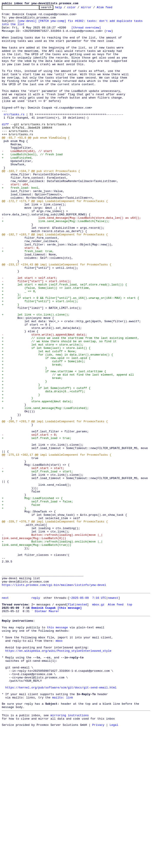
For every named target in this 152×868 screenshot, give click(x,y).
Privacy (98, 864)
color (78, 8)
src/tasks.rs (14, 136)
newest (113, 715)
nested (82, 723)
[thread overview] (86, 32)
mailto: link (63, 834)
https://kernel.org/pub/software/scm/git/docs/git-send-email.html (61, 821)
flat (71, 723)
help (65, 8)
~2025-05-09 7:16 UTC (88, 715)
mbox (59, 765)
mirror (93, 8)
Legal (114, 864)
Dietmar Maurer (47, 731)
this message (58, 749)
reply (36, 715)
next (5, 715)
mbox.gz (98, 723)
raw (109, 36)
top (130, 723)
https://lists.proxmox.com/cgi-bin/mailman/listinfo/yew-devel (54, 701)
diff (5, 148)
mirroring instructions (70, 853)
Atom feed (111, 8)
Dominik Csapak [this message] (57, 727)
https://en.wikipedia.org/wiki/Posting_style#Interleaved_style (58, 777)
